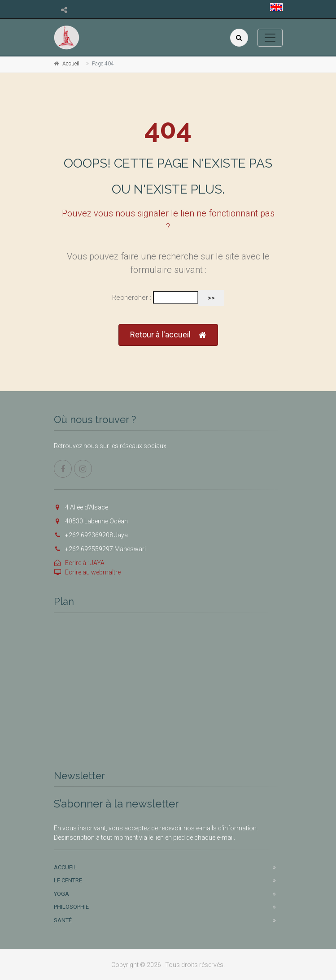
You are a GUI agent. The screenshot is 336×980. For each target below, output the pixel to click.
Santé (63, 920)
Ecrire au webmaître (87, 572)
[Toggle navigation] (270, 38)
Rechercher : (132, 298)
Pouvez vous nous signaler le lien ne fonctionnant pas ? (168, 220)
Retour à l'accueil (168, 335)
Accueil (71, 64)
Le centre (68, 880)
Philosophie (71, 907)
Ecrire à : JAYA (79, 563)
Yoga (61, 894)
